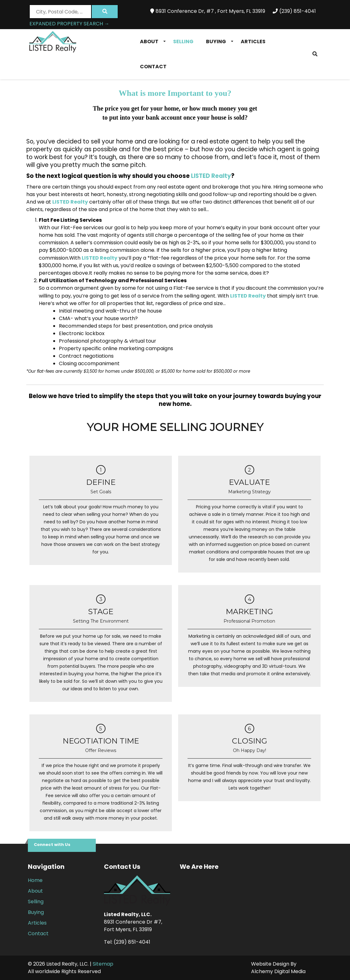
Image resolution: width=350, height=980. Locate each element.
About (149, 41)
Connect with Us (52, 845)
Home (35, 880)
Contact (153, 67)
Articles (253, 41)
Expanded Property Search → (69, 24)
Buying (216, 41)
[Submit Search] (105, 12)
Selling (183, 41)
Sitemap (103, 964)
